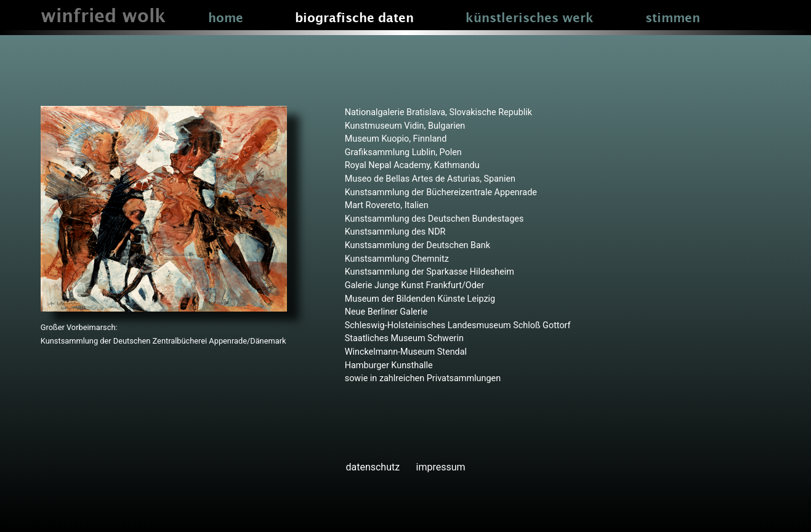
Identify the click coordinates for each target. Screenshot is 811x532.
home (226, 18)
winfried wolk (103, 17)
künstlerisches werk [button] (530, 18)
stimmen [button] (673, 18)
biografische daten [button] (354, 18)
